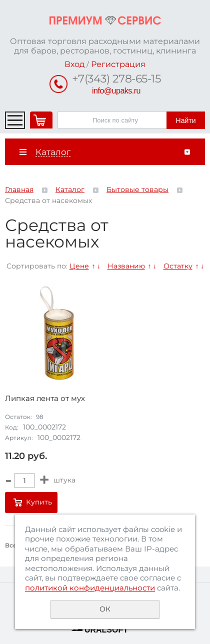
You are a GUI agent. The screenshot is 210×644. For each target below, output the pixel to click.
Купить (39, 502)
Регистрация (118, 64)
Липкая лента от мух (45, 398)
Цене (79, 266)
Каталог (70, 189)
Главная (19, 189)
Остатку (178, 266)
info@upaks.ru (116, 91)
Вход (74, 64)
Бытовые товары (137, 189)
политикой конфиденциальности (90, 588)
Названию (126, 266)
